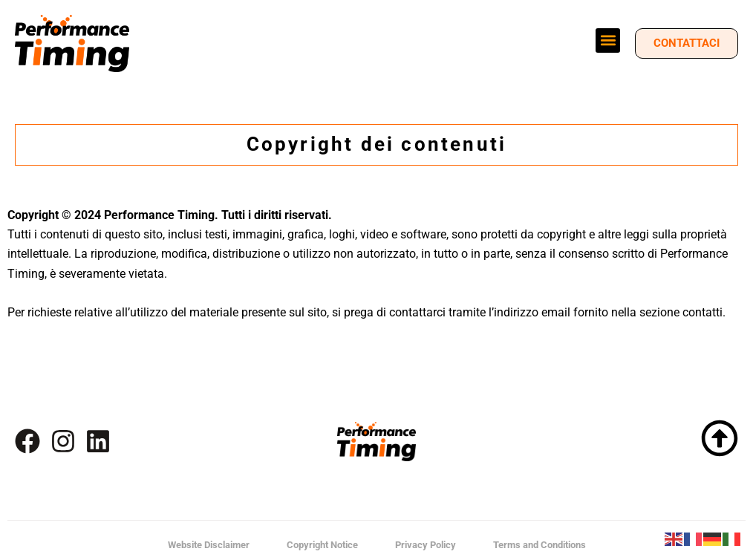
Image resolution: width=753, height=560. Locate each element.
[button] (608, 40)
